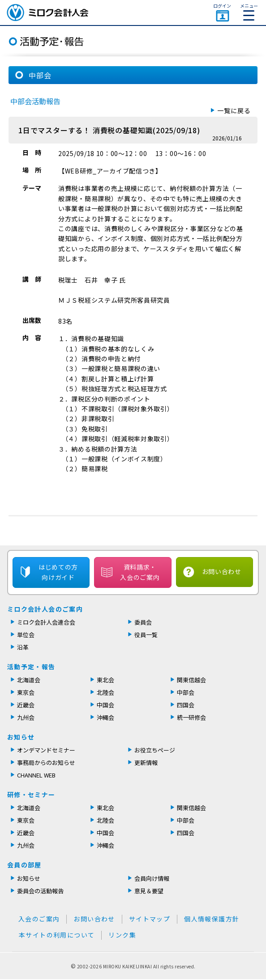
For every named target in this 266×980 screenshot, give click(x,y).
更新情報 (146, 762)
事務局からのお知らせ (46, 762)
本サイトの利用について (57, 935)
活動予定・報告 (31, 667)
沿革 (23, 647)
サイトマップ (150, 919)
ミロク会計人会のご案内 (45, 609)
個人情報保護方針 (212, 919)
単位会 (26, 635)
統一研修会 (191, 717)
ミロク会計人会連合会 (46, 622)
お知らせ (21, 737)
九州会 (26, 717)
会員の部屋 (24, 865)
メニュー (249, 11)
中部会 (186, 692)
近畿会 (26, 705)
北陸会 (105, 692)
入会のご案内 (39, 919)
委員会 (143, 622)
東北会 (105, 680)
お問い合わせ (222, 571)
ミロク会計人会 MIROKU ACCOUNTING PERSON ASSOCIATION (47, 13)
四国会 (186, 705)
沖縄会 (105, 717)
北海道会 (29, 680)
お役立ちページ (155, 750)
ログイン (222, 6)
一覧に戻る (234, 110)
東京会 (26, 692)
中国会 (105, 705)
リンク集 (122, 935)
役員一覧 (146, 635)
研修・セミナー (31, 794)
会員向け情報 (152, 878)
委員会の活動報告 (40, 891)
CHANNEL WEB (36, 775)
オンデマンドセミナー (46, 750)
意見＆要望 (149, 891)
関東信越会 (191, 680)
